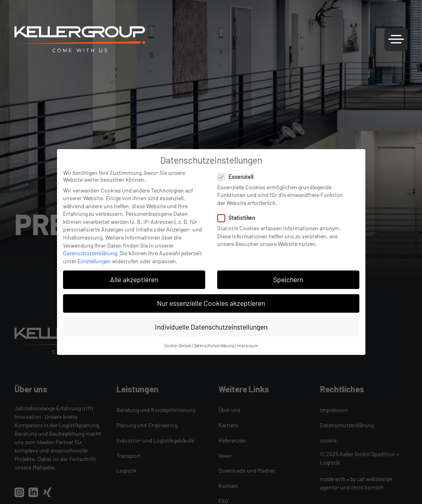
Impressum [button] (248, 345)
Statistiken (239, 218)
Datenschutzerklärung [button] (214, 345)
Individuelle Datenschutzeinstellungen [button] (211, 327)
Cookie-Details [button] (178, 345)
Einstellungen (94, 261)
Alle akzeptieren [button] (134, 279)
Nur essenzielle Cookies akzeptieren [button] (211, 303)
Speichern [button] (288, 279)
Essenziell (238, 177)
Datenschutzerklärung (90, 253)
